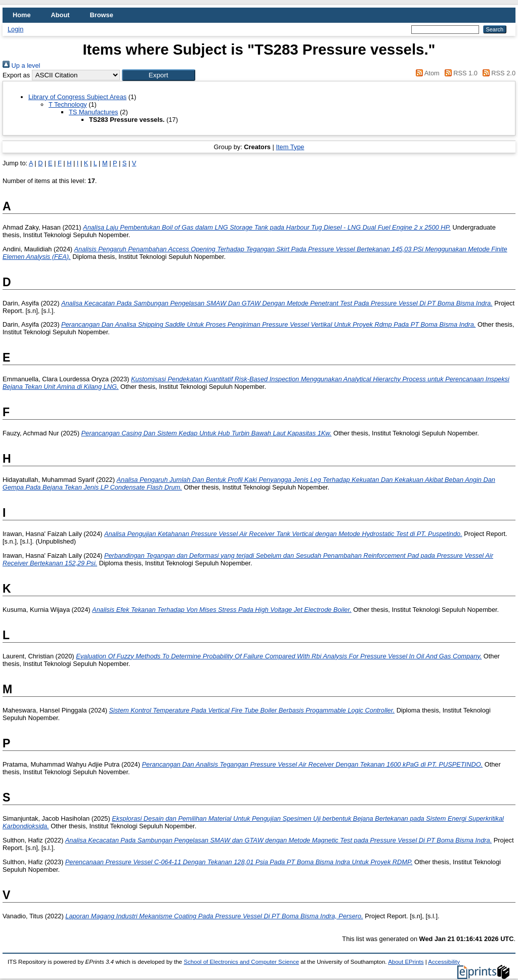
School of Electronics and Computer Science (241, 962)
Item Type (290, 147)
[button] (159, 75)
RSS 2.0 (497, 73)
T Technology (68, 104)
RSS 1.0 (459, 73)
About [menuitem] (60, 15)
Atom (426, 73)
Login (15, 29)
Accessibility (444, 962)
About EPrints (406, 962)
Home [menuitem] (22, 15)
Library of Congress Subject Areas (77, 97)
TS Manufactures (93, 112)
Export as (16, 75)
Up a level (21, 65)
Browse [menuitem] (102, 15)
